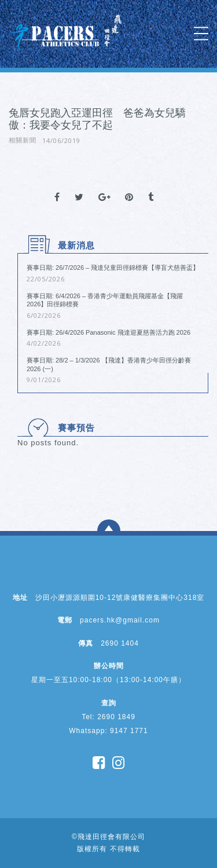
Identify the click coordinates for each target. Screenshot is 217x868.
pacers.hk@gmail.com (120, 620)
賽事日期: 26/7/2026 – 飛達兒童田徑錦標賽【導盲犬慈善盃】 (113, 268)
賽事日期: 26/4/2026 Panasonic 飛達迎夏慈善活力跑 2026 (108, 332)
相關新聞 (23, 140)
